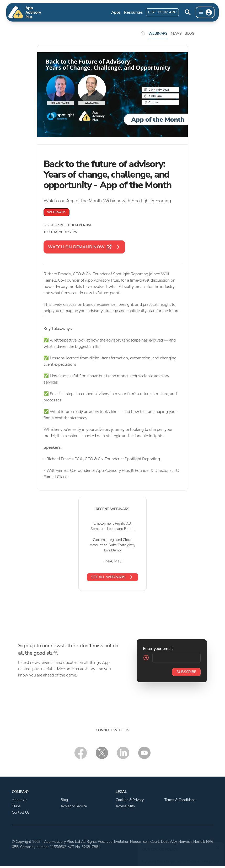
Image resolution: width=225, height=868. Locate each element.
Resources (133, 12)
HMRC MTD (112, 561)
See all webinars (112, 577)
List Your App (162, 12)
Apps (116, 12)
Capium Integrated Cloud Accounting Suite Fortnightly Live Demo (112, 545)
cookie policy (207, 859)
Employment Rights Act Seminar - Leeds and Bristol (112, 526)
